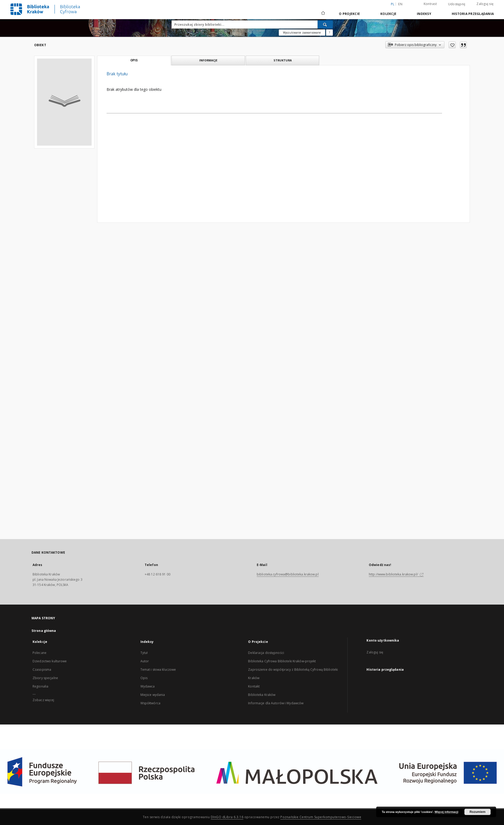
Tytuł (144, 653)
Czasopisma (42, 670)
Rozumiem (478, 812)
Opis (144, 678)
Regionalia (40, 686)
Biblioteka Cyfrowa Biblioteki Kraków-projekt (282, 661)
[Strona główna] (323, 14)
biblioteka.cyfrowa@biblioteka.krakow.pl (288, 574)
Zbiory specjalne (45, 678)
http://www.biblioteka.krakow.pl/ (396, 574)
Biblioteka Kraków (262, 695)
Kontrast (430, 4)
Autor (145, 661)
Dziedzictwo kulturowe (50, 661)
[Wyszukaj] (325, 24)
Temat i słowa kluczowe (158, 670)
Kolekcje (388, 14)
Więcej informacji (447, 812)
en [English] (400, 4)
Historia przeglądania (473, 14)
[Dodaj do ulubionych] (452, 45)
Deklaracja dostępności (266, 653)
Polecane (40, 653)
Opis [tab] (134, 60)
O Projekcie (349, 14)
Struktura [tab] (283, 60)
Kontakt (254, 686)
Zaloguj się (485, 4)
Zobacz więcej (43, 700)
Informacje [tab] (208, 60)
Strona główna (44, 631)
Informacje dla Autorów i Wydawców (276, 703)
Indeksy (424, 14)
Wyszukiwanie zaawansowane (302, 33)
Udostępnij (457, 4)
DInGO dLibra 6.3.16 (227, 817)
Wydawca (148, 686)
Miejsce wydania (153, 695)
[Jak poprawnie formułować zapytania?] (329, 33)
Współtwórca (150, 703)
